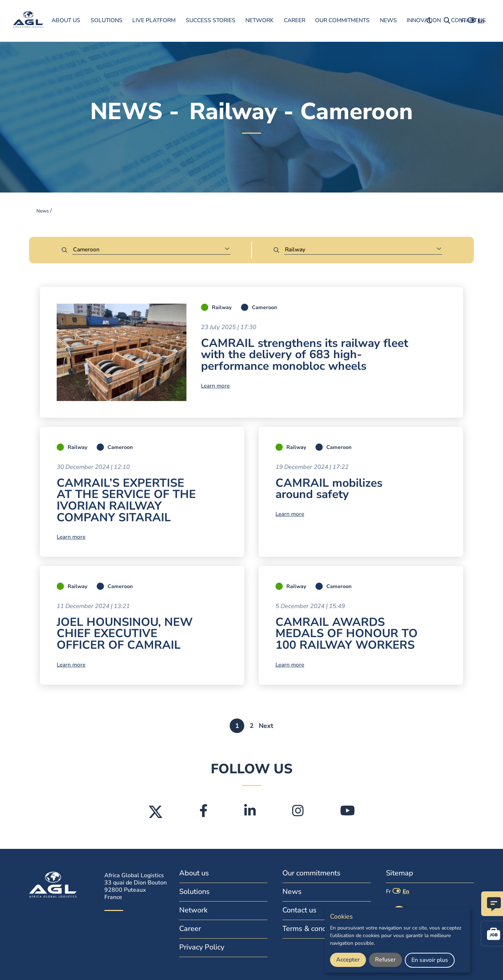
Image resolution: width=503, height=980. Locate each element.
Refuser (385, 960)
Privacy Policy (202, 947)
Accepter (348, 960)
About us (66, 20)
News (388, 20)
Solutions (106, 20)
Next (266, 726)
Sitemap (400, 873)
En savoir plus (430, 960)
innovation (424, 20)
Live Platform (154, 20)
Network (259, 20)
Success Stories (211, 20)
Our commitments (342, 20)
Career (295, 20)
